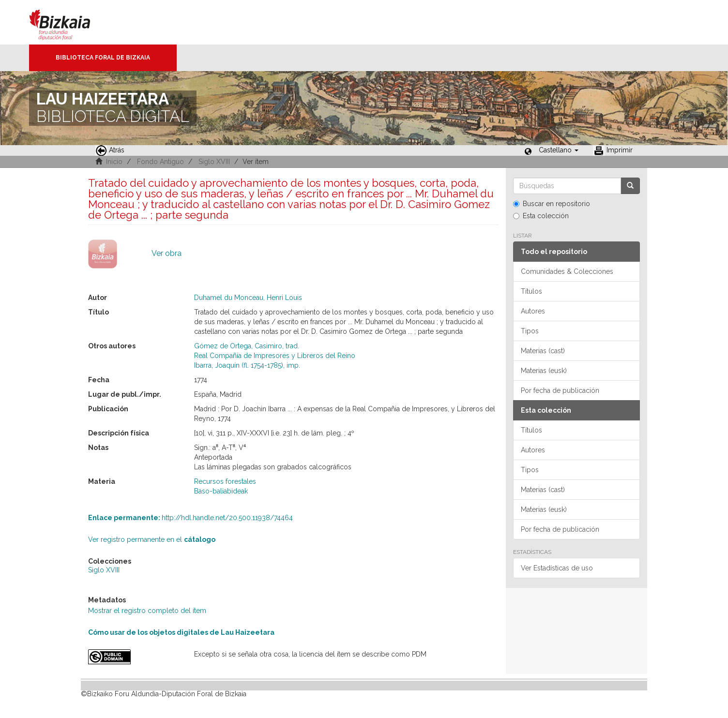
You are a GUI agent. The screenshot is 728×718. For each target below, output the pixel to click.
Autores (533, 311)
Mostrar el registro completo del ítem (147, 611)
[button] (559, 150)
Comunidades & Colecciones (567, 271)
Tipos (530, 331)
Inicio (114, 162)
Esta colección (541, 216)
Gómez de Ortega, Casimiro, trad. (247, 346)
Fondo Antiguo (160, 162)
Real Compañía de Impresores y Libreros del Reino (275, 356)
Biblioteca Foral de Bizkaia (103, 58)
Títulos (531, 291)
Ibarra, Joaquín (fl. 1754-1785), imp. (247, 365)
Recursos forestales (225, 481)
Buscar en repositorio (552, 204)
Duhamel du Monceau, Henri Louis (248, 298)
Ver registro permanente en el (152, 539)
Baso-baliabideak (221, 491)
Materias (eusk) (544, 371)
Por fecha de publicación (560, 390)
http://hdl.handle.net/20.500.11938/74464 (190, 518)
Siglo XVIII (214, 162)
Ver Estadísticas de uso (557, 568)
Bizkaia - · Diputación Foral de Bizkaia (70, 22)
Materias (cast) (543, 351)
